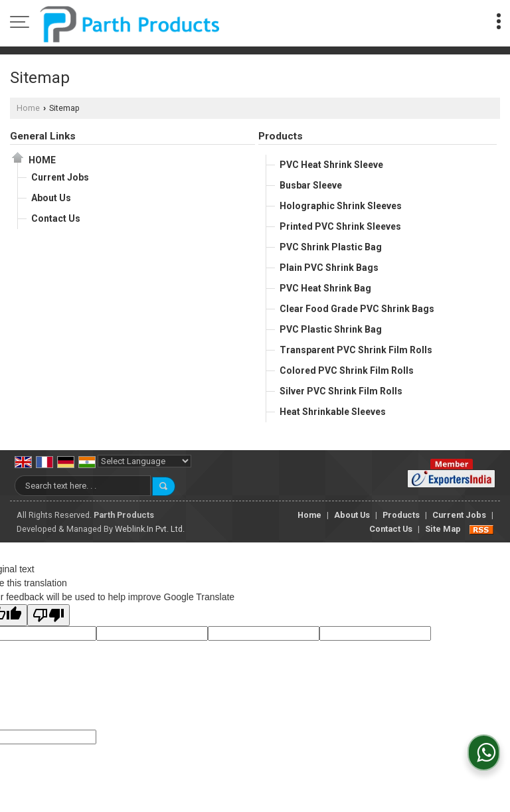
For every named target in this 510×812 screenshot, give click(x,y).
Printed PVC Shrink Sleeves (340, 226)
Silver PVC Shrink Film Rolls (341, 391)
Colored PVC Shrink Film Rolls (347, 370)
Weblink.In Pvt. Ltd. (150, 529)
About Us (51, 198)
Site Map (443, 529)
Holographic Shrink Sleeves (341, 206)
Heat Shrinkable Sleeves (333, 412)
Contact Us (56, 218)
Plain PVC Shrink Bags (329, 268)
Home (28, 108)
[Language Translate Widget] (144, 461)
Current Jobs (60, 177)
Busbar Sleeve (311, 185)
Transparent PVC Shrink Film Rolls (356, 350)
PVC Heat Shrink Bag (325, 288)
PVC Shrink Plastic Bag (331, 247)
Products (281, 136)
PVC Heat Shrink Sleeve (331, 165)
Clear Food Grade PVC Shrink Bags (357, 309)
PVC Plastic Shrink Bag (331, 329)
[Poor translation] (48, 615)
